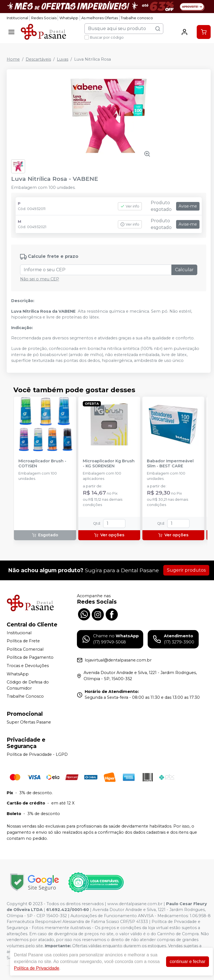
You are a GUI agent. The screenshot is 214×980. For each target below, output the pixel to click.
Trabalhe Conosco (25, 697)
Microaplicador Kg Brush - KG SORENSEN (109, 463)
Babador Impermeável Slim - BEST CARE (170, 463)
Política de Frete (23, 641)
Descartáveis (38, 59)
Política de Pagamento (30, 658)
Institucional (17, 18)
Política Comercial (25, 649)
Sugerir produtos (186, 570)
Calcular (184, 270)
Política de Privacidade (37, 968)
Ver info (130, 206)
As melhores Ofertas (100, 18)
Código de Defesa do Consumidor (28, 685)
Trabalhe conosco (137, 18)
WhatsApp (69, 18)
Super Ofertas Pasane (29, 722)
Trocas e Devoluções (28, 666)
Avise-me (188, 206)
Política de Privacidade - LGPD (37, 754)
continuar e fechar (188, 962)
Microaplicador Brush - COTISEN (42, 463)
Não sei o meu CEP (40, 279)
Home (13, 59)
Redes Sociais (44, 18)
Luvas (63, 59)
